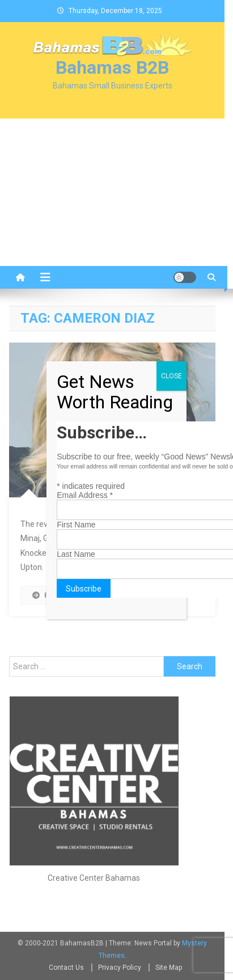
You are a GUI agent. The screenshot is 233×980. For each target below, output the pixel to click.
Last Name (76, 554)
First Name (76, 525)
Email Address (85, 495)
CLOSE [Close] (171, 376)
